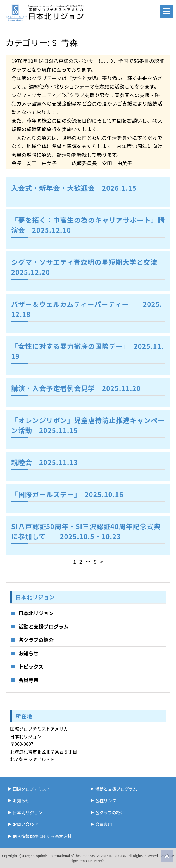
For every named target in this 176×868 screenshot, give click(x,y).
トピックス (31, 666)
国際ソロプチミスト (32, 789)
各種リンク (106, 800)
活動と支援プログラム (43, 626)
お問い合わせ (25, 824)
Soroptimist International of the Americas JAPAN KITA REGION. (79, 856)
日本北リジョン (36, 613)
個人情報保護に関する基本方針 (42, 836)
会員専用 (28, 680)
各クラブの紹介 (36, 640)
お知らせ (28, 653)
